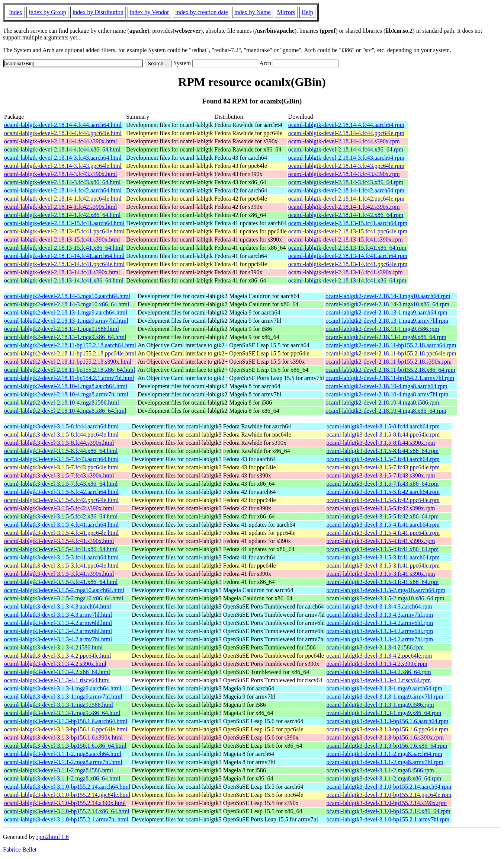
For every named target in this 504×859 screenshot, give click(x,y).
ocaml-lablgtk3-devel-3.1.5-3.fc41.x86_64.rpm (383, 582)
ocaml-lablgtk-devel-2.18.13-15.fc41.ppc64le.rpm (348, 231)
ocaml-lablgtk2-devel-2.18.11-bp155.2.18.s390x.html (68, 362)
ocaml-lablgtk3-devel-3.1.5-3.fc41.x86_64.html (61, 582)
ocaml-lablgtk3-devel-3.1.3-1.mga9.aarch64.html (63, 688)
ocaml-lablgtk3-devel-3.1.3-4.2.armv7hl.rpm (380, 639)
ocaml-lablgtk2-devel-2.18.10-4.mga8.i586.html (62, 403)
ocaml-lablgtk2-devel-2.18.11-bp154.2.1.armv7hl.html (69, 378)
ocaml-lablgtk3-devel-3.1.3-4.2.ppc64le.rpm (379, 656)
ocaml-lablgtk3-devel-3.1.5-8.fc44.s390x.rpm (381, 443)
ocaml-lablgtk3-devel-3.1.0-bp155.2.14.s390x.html (65, 803)
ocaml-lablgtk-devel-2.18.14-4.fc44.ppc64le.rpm (346, 133)
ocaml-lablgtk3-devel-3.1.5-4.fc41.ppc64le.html (61, 533)
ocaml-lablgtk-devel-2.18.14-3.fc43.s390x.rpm (344, 174)
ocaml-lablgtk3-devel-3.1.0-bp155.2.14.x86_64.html (67, 811)
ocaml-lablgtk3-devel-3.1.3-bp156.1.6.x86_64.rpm (387, 746)
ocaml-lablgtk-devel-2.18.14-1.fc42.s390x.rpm (344, 207)
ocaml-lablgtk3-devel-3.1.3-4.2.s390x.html (55, 664)
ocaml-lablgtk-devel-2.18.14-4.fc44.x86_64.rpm (346, 149)
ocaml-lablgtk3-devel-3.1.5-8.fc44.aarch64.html (61, 426)
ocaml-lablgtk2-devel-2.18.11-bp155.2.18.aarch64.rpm (391, 345)
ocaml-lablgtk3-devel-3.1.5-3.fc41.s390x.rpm (381, 574)
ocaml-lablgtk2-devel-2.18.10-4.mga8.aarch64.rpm (386, 386)
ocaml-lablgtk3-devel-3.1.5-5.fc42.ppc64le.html (61, 500)
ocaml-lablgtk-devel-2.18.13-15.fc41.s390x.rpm (346, 240)
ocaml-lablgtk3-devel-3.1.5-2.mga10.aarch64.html (64, 590)
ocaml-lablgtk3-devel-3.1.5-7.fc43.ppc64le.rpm (383, 467)
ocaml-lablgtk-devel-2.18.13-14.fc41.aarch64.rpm (348, 256)
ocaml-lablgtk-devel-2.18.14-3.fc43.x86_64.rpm (346, 182)
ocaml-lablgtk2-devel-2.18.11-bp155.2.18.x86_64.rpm (390, 370)
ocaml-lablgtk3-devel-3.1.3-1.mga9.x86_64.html (62, 713)
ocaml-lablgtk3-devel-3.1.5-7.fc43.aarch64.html (61, 459)
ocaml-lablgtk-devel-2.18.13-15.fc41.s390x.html (62, 240)
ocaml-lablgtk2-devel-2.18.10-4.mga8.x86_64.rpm (386, 411)
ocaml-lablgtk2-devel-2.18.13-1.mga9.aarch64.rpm (386, 312)
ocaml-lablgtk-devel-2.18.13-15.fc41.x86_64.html (64, 248)
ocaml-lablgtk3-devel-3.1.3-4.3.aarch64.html (57, 606)
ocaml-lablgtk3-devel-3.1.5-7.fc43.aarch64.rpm (383, 459)
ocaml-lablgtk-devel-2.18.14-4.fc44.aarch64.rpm (346, 125)
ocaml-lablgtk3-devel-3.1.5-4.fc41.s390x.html (59, 541)
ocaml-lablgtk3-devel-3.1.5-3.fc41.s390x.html (59, 574)
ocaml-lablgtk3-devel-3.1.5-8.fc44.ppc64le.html (61, 435)
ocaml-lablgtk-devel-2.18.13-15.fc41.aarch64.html (64, 223)
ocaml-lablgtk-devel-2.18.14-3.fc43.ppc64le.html (63, 166)
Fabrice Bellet (20, 850)
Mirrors (286, 12)
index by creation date (202, 12)
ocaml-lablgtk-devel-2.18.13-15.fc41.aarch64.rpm (348, 223)
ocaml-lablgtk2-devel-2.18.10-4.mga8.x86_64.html (65, 411)
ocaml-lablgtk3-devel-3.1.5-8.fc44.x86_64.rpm (383, 451)
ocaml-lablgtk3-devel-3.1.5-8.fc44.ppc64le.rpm (383, 435)
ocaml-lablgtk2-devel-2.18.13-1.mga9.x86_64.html (65, 337)
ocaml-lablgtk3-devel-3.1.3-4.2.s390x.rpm (377, 664)
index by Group (47, 12)
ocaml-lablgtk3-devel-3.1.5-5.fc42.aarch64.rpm (383, 492)
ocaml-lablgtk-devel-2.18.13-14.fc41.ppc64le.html (64, 264)
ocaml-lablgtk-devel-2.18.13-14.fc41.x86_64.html (64, 280)
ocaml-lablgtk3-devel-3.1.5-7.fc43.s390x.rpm (381, 475)
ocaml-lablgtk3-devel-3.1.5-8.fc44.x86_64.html (61, 451)
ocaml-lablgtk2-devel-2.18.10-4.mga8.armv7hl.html (66, 394)
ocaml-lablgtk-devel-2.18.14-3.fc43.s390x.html (60, 174)
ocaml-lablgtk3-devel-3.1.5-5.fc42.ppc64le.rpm (383, 500)
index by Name (253, 12)
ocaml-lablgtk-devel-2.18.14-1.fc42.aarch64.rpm (346, 190)
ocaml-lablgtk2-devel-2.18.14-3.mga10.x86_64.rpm (387, 304)
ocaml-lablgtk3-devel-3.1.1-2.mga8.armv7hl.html (63, 762)
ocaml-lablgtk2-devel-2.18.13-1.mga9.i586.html (62, 329)
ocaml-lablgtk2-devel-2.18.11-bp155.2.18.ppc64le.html (70, 353)
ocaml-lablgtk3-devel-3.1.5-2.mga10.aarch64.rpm (386, 590)
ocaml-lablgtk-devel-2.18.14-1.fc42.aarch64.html (63, 190)
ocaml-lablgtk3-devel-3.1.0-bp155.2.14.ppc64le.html (67, 795)
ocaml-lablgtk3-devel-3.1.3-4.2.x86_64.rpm (379, 672)
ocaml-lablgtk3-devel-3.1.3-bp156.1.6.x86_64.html (65, 746)
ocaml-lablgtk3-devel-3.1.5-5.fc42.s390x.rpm (381, 508)
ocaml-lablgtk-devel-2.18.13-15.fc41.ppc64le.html (64, 231)
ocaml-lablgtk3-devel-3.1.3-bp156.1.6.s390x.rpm (385, 737)
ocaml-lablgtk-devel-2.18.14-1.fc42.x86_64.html (62, 215)
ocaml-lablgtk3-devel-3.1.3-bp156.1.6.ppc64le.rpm (388, 729)
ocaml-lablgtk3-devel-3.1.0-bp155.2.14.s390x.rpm (387, 803)
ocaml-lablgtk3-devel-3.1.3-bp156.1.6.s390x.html (63, 737)
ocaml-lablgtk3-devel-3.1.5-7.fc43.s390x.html (59, 475)
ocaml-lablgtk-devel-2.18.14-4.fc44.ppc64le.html (63, 133)
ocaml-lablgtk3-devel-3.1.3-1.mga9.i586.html (59, 705)
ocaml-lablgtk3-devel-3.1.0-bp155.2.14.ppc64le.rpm (389, 795)
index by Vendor (149, 12)
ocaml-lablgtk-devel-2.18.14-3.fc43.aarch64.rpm (346, 158)
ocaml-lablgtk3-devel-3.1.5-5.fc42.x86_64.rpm (383, 516)
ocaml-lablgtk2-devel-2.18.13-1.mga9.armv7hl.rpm (387, 321)
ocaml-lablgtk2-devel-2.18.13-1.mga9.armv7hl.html (66, 321)
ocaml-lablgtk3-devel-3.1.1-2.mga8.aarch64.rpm (384, 754)
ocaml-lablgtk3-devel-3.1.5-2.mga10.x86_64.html (64, 598)
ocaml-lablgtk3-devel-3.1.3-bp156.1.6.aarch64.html (66, 721)
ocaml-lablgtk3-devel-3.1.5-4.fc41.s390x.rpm (381, 541)
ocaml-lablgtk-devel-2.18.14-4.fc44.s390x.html (60, 141)
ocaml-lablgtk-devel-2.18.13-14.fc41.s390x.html (62, 272)
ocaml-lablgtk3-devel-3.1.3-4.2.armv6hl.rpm (380, 623)
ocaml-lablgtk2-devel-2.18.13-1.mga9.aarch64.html (66, 312)
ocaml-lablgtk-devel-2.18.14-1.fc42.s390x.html (60, 207)
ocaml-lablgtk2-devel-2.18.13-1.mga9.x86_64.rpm (386, 337)
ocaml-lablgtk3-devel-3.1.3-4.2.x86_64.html (57, 672)
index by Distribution (98, 12)
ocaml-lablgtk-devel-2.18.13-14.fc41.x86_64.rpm (347, 280)
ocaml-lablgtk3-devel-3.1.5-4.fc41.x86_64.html (61, 549)
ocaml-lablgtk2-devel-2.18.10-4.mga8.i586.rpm (382, 403)
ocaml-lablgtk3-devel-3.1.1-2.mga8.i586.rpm (380, 770)
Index (16, 12)
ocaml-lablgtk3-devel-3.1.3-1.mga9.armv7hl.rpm (385, 697)
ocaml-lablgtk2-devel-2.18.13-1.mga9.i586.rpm (382, 329)
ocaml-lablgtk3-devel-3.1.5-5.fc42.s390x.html (59, 508)
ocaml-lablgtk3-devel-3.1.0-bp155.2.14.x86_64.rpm (389, 811)
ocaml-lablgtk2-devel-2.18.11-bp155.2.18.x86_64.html (70, 370)
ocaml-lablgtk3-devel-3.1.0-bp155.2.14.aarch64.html (67, 787)
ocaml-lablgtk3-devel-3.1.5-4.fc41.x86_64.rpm (383, 549)
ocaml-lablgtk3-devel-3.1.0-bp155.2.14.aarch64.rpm (389, 787)
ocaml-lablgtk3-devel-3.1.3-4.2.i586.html (53, 647)
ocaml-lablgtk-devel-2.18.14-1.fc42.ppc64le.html (63, 199)
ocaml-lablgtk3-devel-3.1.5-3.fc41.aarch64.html (61, 557)
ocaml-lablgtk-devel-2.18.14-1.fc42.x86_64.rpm (346, 215)
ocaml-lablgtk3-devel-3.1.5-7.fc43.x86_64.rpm (383, 484)
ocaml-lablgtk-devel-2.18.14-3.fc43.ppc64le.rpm (346, 166)
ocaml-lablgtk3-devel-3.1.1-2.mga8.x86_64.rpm (384, 778)
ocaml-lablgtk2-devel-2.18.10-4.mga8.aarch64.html (66, 386)
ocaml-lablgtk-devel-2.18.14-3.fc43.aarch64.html (63, 158)
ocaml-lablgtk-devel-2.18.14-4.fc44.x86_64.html (62, 149)
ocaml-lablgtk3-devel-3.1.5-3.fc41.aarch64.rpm (383, 557)
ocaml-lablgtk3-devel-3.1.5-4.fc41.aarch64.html (61, 525)
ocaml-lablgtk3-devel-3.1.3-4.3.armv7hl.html (58, 615)
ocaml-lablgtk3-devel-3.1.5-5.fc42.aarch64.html (61, 492)
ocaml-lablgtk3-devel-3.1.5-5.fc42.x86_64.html (61, 516)
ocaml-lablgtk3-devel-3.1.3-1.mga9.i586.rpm (380, 705)
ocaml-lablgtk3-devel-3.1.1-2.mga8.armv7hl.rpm (385, 762)
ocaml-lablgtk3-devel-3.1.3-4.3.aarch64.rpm (379, 606)
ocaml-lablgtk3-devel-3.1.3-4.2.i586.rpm (375, 647)
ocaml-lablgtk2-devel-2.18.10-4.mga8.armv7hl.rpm (387, 394)
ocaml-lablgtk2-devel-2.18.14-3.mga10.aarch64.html (67, 296)
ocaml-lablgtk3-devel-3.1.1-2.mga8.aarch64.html (63, 754)
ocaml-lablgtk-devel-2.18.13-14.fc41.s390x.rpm (346, 272)
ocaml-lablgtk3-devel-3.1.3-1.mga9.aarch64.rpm (384, 688)
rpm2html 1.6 (53, 837)
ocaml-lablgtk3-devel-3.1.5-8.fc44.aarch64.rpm (383, 426)
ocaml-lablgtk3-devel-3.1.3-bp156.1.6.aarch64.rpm (388, 721)
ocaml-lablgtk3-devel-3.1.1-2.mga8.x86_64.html (62, 778)
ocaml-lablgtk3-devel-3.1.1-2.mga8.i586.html (59, 770)
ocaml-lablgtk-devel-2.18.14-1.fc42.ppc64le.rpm (346, 199)
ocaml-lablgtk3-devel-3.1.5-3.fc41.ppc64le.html (61, 566)
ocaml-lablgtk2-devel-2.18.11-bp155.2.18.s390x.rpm (389, 362)
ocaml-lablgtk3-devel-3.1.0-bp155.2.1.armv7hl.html (66, 819)
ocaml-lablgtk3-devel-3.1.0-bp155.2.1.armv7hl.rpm (388, 819)
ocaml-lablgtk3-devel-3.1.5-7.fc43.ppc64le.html (61, 467)
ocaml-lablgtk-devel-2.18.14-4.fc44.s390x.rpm (344, 141)
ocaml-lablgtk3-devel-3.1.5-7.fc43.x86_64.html (61, 484)
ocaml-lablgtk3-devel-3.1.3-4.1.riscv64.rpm (379, 680)
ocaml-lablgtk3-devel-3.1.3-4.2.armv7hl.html (58, 639)
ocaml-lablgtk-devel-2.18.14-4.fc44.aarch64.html (63, 125)
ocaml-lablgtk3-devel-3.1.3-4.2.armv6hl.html (58, 623)
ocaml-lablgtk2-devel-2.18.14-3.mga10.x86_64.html (67, 304)
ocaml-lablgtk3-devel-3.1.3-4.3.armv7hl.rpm (380, 615)
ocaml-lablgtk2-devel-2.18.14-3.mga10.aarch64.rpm (388, 296)
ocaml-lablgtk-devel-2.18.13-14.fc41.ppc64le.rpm (348, 264)
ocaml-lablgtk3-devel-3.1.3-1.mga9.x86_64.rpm (384, 713)
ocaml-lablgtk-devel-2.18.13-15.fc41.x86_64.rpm (347, 248)
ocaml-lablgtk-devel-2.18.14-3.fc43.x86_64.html (62, 182)
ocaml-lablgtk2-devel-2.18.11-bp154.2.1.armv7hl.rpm (390, 378)
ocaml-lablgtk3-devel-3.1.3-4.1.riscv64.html (57, 680)
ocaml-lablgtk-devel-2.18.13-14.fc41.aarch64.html (64, 256)
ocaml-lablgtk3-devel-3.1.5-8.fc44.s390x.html (59, 443)
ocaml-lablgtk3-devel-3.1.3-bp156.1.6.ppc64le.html (66, 729)
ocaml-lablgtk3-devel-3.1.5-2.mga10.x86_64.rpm (386, 598)
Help (307, 12)
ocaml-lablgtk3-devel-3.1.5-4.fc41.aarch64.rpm (383, 525)
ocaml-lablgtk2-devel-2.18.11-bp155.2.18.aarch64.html (70, 345)
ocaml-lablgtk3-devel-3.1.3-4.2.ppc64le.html (57, 656)
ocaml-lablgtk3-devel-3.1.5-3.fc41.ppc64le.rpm (383, 566)
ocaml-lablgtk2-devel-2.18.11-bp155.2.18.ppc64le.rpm (391, 353)
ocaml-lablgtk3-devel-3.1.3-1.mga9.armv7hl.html (63, 697)
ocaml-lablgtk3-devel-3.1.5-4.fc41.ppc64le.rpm (383, 533)
